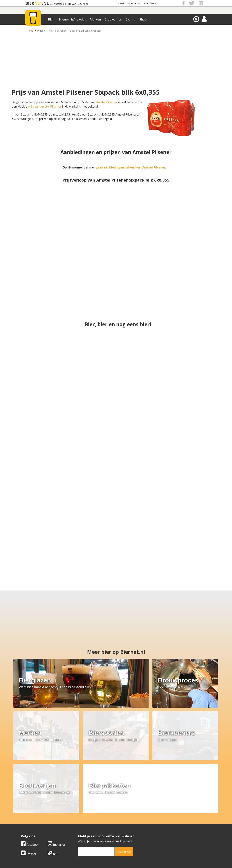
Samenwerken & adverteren (40, 827)
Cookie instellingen (34, 831)
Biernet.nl (95, 859)
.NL (45, 3)
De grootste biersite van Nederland (69, 4)
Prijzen (41, 31)
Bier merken (93, 815)
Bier (51, 19)
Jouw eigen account (161, 827)
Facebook (106, 780)
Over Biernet (151, 3)
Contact (120, 3)
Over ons (27, 815)
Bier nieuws (92, 823)
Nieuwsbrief (156, 831)
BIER (30, 3)
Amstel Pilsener (107, 102)
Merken (95, 19)
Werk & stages (31, 823)
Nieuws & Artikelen (73, 19)
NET (38, 3)
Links (151, 823)
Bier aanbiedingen (97, 819)
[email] (172, 787)
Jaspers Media (134, 859)
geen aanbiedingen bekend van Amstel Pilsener (130, 167)
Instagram (134, 780)
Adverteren (134, 3)
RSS (129, 789)
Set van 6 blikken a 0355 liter (85, 31)
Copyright (155, 819)
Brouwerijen (113, 19)
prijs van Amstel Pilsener (45, 106)
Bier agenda (93, 831)
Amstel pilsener (57, 31)
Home (30, 31)
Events (130, 19)
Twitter (105, 789)
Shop (143, 19)
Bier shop (91, 827)
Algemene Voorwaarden (164, 815)
